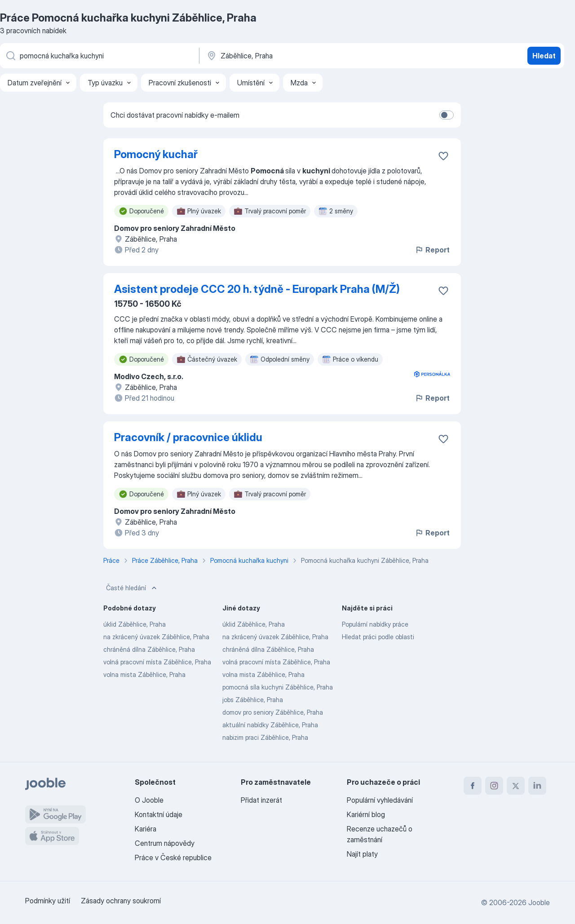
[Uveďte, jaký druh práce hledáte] (99, 56)
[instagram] (494, 786)
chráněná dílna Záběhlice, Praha (149, 649)
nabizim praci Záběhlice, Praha (265, 737)
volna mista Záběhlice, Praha (144, 674)
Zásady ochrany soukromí (121, 901)
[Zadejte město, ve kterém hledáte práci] (300, 56)
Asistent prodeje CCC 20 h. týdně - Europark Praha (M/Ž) (257, 289)
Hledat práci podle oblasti (378, 637)
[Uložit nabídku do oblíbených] (443, 156)
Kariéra (146, 829)
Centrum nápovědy (165, 843)
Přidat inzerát (261, 800)
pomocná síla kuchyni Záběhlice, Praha (278, 687)
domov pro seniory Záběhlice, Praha (273, 712)
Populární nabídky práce (375, 624)
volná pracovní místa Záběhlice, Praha (157, 662)
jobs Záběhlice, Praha (253, 700)
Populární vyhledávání (380, 800)
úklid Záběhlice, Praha (135, 624)
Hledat (544, 56)
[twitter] (516, 786)
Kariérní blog (366, 814)
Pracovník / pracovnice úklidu (188, 437)
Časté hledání (132, 588)
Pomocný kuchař (156, 154)
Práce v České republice (173, 858)
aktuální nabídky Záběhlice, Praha (270, 725)
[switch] (447, 115)
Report (432, 250)
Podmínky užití (48, 901)
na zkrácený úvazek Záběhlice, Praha (156, 637)
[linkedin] (537, 786)
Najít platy (362, 854)
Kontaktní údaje (159, 814)
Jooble (539, 902)
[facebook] (473, 786)
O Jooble (149, 800)
